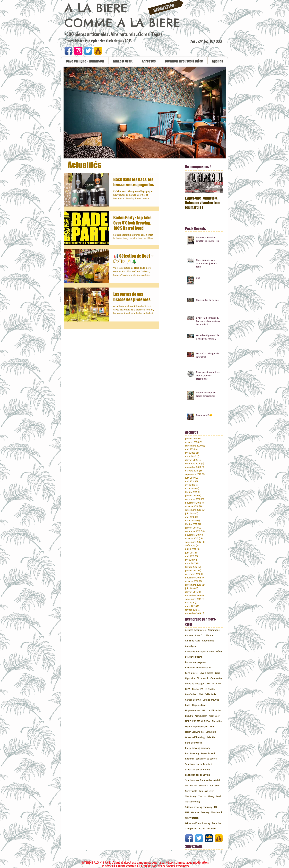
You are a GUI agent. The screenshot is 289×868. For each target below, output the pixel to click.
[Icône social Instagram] (78, 51)
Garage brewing (211, 700)
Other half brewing (195, 737)
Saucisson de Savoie (206, 759)
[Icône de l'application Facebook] (68, 51)
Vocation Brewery (200, 812)
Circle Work (203, 678)
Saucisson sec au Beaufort (199, 764)
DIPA (188, 689)
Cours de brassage (194, 683)
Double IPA (198, 689)
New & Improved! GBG (196, 726)
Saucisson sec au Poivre (198, 769)
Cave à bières (206, 673)
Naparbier (217, 721)
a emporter (191, 828)
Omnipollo (211, 732)
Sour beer (215, 785)
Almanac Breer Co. (194, 635)
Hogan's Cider (199, 705)
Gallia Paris (210, 694)
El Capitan (210, 689)
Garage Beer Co (193, 700)
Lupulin (189, 716)
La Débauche (214, 710)
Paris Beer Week (194, 743)
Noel (212, 726)
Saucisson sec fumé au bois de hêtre (204, 780)
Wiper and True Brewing (198, 823)
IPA (204, 710)
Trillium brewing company (199, 807)
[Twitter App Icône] (88, 51)
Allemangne (214, 630)
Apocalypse (191, 646)
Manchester (201, 716)
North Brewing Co (194, 732)
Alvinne (210, 635)
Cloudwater (216, 678)
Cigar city (190, 678)
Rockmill (190, 759)
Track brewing (192, 802)
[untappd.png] (98, 51)
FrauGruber (191, 694)
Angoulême (208, 641)
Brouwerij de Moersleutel (198, 667)
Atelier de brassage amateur (200, 651)
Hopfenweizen (193, 710)
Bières (219, 651)
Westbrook (217, 812)
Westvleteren (192, 818)
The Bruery (191, 796)
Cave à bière (191, 673)
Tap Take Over (206, 791)
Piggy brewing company (198, 748)
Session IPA (191, 785)
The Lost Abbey (206, 796)
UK (216, 807)
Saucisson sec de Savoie (198, 775)
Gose (188, 705)
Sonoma (203, 785)
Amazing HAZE (193, 641)
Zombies (217, 823)
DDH (208, 683)
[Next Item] (217, 183)
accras (202, 828)
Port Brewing (192, 753)
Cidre (218, 673)
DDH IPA (217, 683)
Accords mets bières (195, 630)
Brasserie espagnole (195, 662)
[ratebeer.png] (209, 838)
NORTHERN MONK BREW (198, 721)
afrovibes (212, 828)
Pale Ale (211, 737)
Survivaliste (191, 791)
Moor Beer (214, 716)
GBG (201, 694)
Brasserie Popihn (194, 657)
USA (187, 812)
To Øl (219, 796)
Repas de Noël (208, 753)
